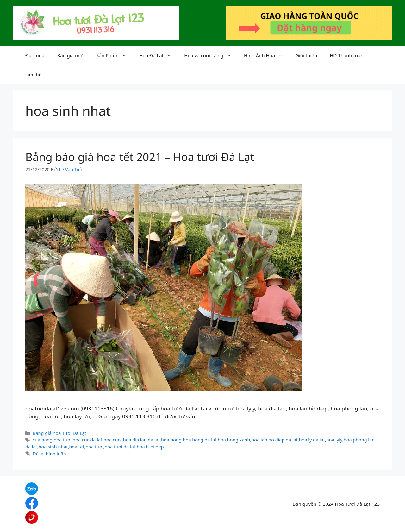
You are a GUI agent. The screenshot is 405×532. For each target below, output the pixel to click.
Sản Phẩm (115, 55)
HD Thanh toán (347, 55)
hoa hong (171, 440)
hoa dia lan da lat (141, 440)
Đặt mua (35, 55)
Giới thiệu (306, 55)
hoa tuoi (94, 447)
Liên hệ (33, 74)
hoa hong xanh (234, 440)
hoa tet (77, 447)
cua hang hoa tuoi (52, 440)
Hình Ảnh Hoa (267, 55)
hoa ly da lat (312, 440)
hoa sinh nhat (53, 447)
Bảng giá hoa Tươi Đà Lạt (59, 433)
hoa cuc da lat (87, 440)
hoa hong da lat (200, 440)
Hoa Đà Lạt (159, 55)
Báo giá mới (70, 55)
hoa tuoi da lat (120, 447)
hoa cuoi (113, 440)
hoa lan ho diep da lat (274, 440)
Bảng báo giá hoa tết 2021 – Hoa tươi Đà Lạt (140, 157)
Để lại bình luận (49, 454)
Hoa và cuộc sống (211, 55)
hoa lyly (334, 440)
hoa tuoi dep (150, 447)
